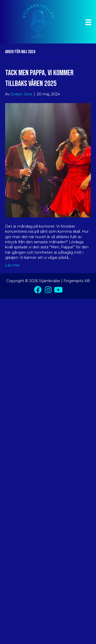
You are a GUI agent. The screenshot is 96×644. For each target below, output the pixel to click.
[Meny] (88, 22)
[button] (38, 290)
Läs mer (12, 265)
